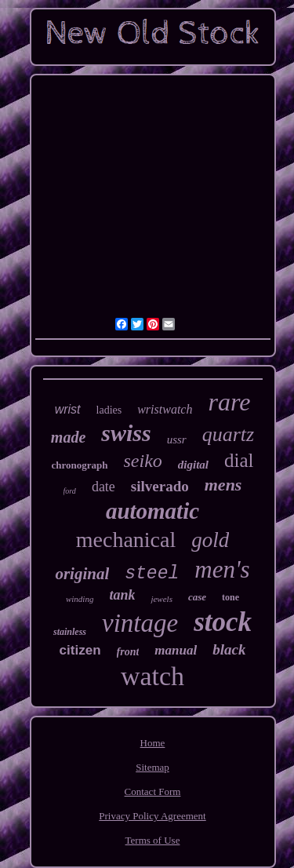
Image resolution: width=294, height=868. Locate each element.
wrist (68, 409)
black (229, 649)
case (197, 597)
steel (152, 574)
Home (153, 743)
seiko (143, 461)
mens (223, 485)
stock (223, 622)
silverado (160, 486)
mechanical (126, 540)
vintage (140, 623)
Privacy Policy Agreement (152, 816)
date (103, 487)
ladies (109, 410)
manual (176, 650)
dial (239, 460)
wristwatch (165, 409)
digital (193, 465)
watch (152, 676)
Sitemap (152, 767)
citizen (80, 650)
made (68, 437)
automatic (152, 511)
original (82, 574)
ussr (177, 439)
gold (210, 540)
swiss (126, 433)
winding (80, 599)
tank (122, 595)
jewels (162, 599)
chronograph (80, 465)
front (128, 652)
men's (222, 569)
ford (70, 491)
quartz (228, 434)
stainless (70, 632)
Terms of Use (153, 840)
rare (229, 402)
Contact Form (153, 791)
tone (230, 597)
